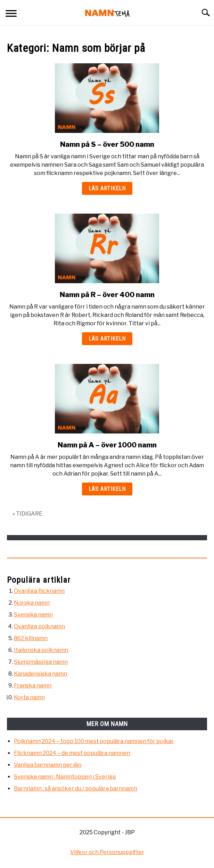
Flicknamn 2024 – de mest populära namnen (72, 753)
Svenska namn (33, 615)
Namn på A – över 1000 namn (107, 445)
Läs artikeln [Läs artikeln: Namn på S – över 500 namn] (107, 188)
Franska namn (33, 686)
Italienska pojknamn (41, 650)
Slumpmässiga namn (41, 662)
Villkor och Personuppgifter (107, 852)
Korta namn (29, 697)
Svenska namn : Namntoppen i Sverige (65, 777)
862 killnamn (31, 638)
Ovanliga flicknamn (39, 591)
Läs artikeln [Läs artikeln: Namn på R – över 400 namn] (107, 339)
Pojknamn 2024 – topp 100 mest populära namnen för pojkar (94, 741)
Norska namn (32, 603)
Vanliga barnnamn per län (48, 765)
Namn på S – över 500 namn (107, 144)
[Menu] (11, 14)
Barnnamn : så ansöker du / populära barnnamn (76, 789)
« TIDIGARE (27, 514)
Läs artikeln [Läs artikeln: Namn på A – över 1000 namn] (107, 489)
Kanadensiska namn (40, 674)
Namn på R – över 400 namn (107, 295)
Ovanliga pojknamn (39, 626)
